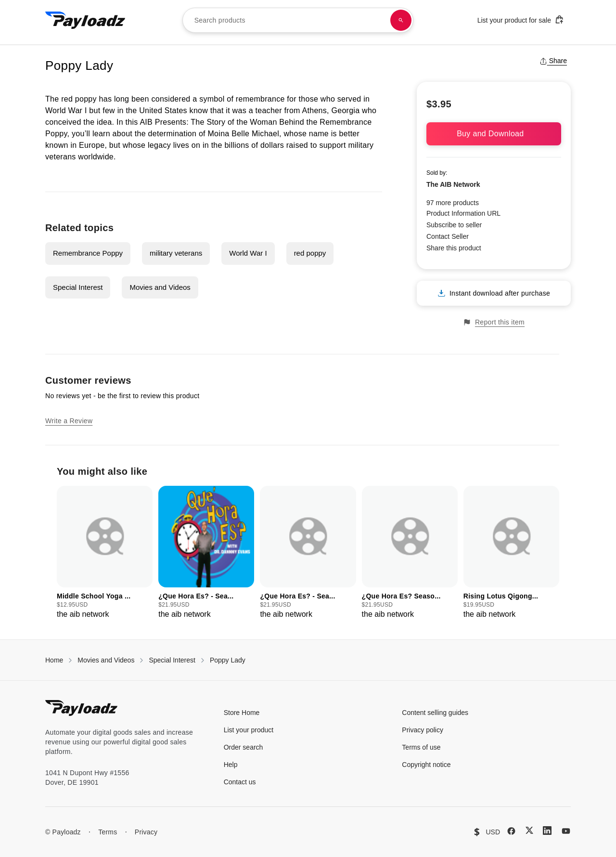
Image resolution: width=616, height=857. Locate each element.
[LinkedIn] (547, 831)
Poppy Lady (228, 660)
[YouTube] (566, 831)
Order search (244, 747)
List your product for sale (521, 19)
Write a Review (69, 421)
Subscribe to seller (454, 225)
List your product (249, 730)
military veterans (176, 253)
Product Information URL (463, 213)
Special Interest (78, 287)
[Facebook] (511, 831)
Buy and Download (494, 134)
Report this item (494, 322)
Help (231, 765)
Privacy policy (423, 730)
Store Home (242, 713)
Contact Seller (448, 236)
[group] (105, 553)
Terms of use (421, 747)
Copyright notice (426, 765)
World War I (248, 253)
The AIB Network (453, 184)
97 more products (453, 203)
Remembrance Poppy (88, 253)
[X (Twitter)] (529, 830)
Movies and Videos (160, 287)
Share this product (454, 248)
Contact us (240, 782)
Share (553, 61)
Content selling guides (435, 713)
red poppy (310, 253)
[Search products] (401, 20)
